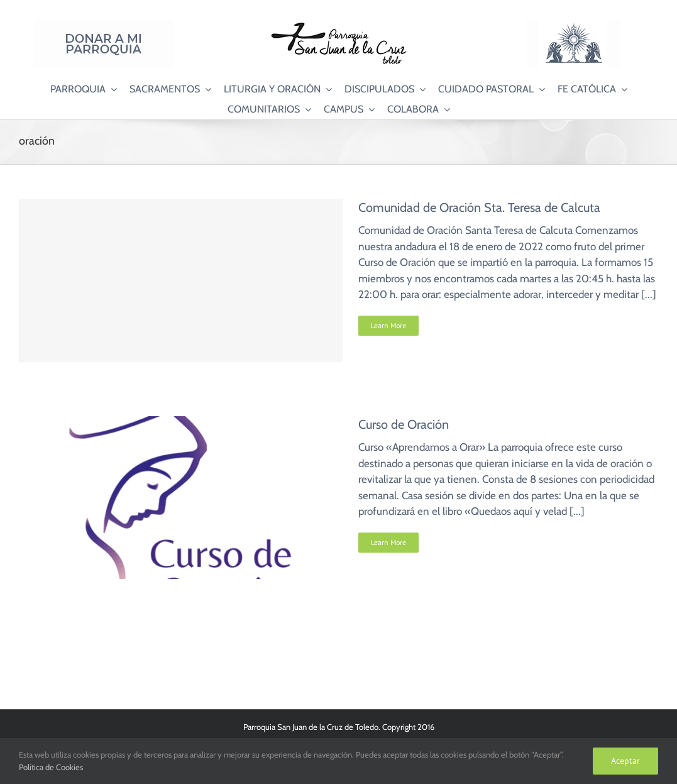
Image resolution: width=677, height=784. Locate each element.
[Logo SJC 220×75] (339, 25)
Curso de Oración (404, 424)
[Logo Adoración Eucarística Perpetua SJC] (573, 25)
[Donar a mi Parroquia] (104, 25)
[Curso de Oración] (181, 424)
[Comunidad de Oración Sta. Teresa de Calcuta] (181, 281)
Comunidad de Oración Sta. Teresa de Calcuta (479, 207)
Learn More (388, 325)
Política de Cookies (51, 767)
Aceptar (625, 761)
